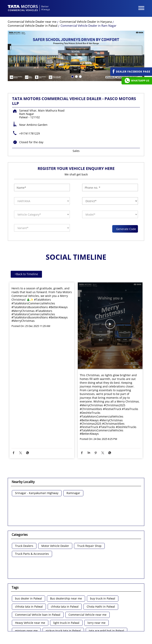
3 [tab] (80, 57)
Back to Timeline (26, 255)
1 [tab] (72, 57)
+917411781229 (29, 114)
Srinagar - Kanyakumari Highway (37, 474)
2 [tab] (76, 57)
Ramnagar (73, 474)
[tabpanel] (76, 37)
